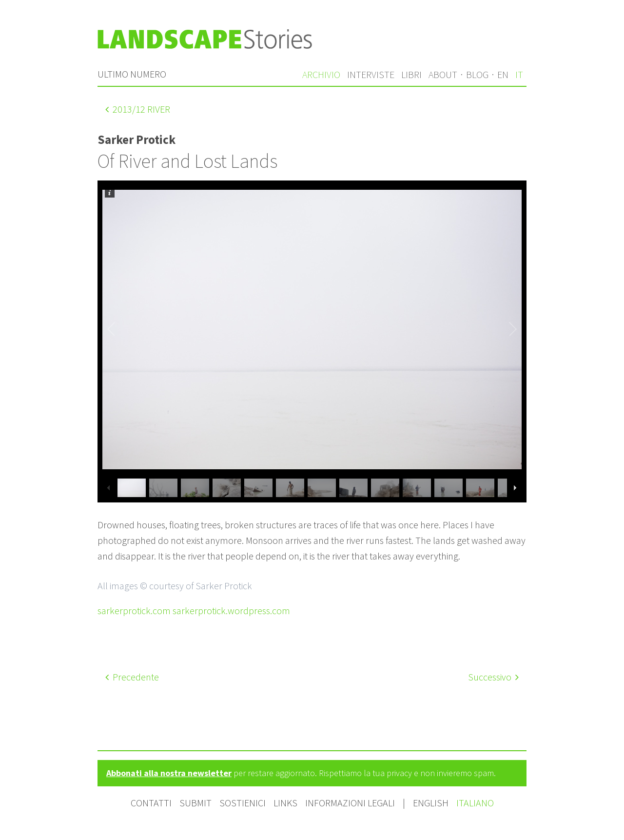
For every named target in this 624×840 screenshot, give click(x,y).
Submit (195, 803)
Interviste (371, 74)
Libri (411, 74)
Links (285, 803)
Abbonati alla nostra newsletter (169, 773)
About (443, 74)
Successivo (493, 677)
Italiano (475, 803)
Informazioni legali (350, 803)
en (503, 74)
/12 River (138, 109)
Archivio (321, 74)
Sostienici (243, 803)
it (519, 74)
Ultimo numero (132, 74)
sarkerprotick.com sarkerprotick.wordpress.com (194, 610)
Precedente (132, 677)
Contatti (151, 803)
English (432, 803)
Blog (477, 74)
